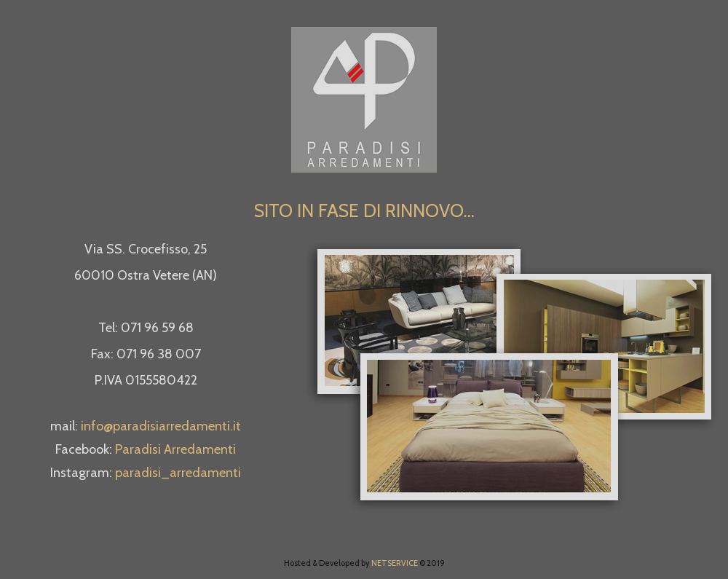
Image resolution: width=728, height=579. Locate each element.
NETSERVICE (395, 563)
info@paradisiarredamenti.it (161, 426)
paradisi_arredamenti (178, 473)
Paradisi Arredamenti (175, 449)
